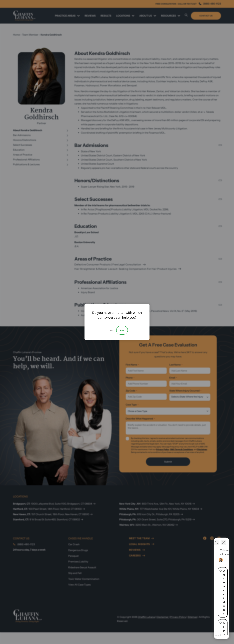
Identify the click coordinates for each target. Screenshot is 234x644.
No (111, 330)
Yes (122, 330)
